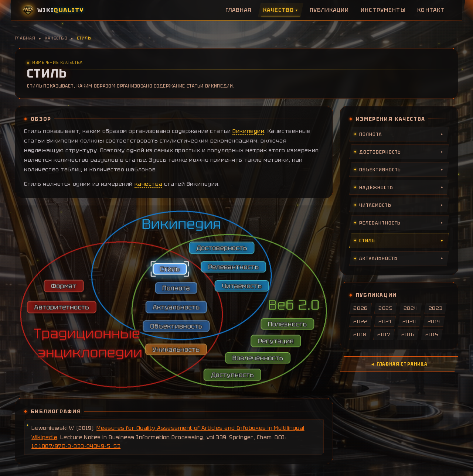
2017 (384, 334)
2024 (411, 308)
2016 (408, 334)
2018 (360, 334)
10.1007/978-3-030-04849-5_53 (76, 446)
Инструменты (383, 10)
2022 (360, 321)
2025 (386, 308)
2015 (432, 334)
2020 (410, 321)
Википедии (248, 131)
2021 (385, 321)
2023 (436, 308)
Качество (280, 10)
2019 (434, 321)
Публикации (329, 10)
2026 (360, 308)
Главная (239, 10)
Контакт (431, 10)
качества (149, 184)
